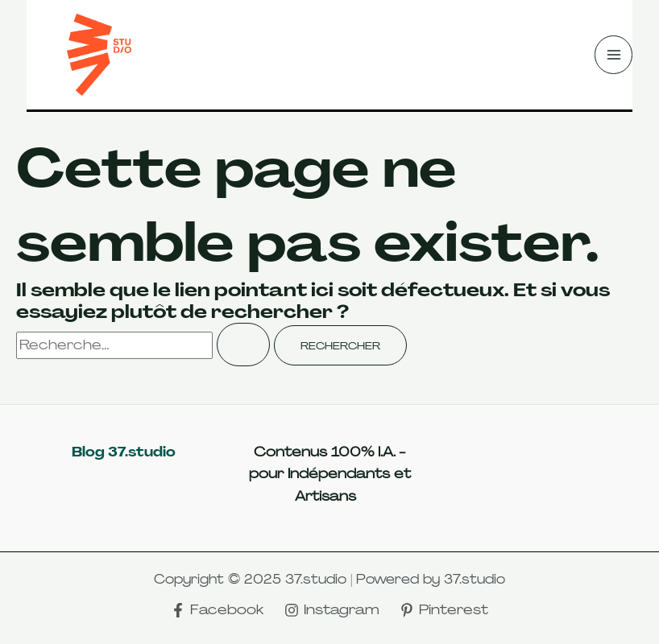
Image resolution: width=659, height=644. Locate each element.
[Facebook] (217, 610)
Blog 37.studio (124, 452)
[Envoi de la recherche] (243, 345)
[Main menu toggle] (614, 55)
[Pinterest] (444, 610)
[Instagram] (332, 610)
